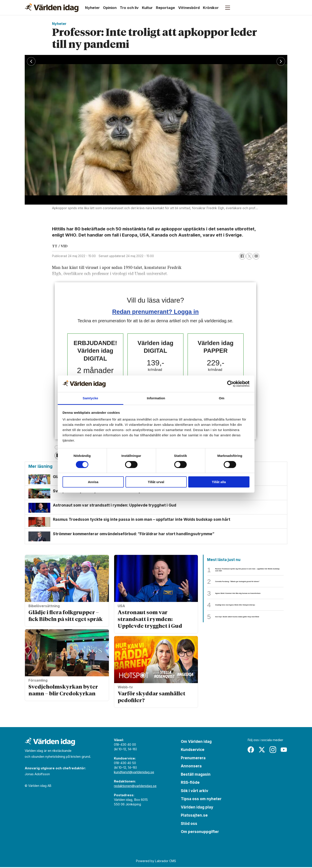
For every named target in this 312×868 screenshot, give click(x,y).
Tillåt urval (156, 482)
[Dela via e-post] (256, 256)
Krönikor (211, 8)
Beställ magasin (196, 775)
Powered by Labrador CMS (156, 862)
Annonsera (191, 767)
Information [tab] (156, 398)
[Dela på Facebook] (242, 256)
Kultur (147, 8)
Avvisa (93, 482)
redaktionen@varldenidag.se (135, 787)
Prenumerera (193, 759)
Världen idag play (197, 808)
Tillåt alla (219, 482)
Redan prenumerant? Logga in (155, 312)
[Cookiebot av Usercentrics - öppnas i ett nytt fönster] (230, 384)
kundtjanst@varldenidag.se (134, 773)
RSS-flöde (190, 783)
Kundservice (193, 751)
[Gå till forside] (52, 8)
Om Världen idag (196, 742)
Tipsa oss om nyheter (201, 800)
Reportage (165, 8)
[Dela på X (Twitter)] (249, 256)
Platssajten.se (194, 816)
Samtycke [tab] (90, 398)
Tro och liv (129, 8)
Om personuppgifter (200, 833)
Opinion (110, 8)
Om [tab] (222, 398)
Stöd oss (189, 824)
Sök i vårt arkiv (194, 792)
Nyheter (92, 8)
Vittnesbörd (189, 8)
